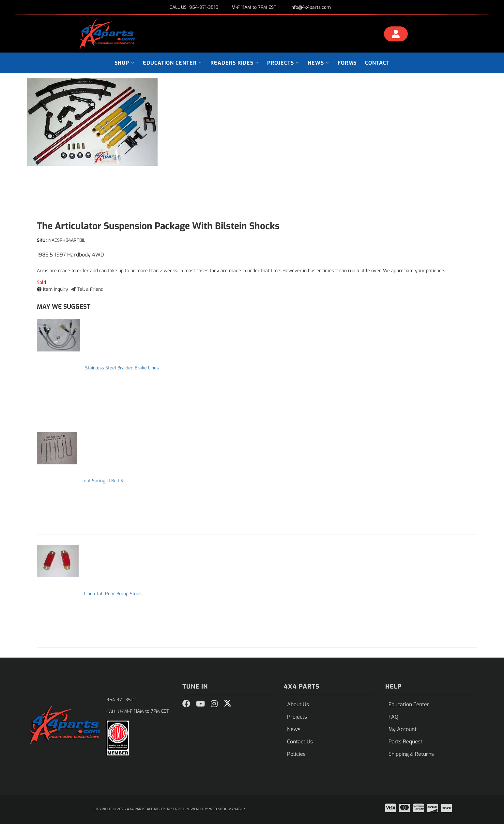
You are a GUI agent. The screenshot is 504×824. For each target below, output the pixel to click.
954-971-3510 (121, 700)
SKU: (42, 240)
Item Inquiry (56, 289)
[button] (124, 63)
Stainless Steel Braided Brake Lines (122, 368)
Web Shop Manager (227, 809)
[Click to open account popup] (396, 35)
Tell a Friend (90, 289)
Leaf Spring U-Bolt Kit (104, 481)
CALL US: (194, 8)
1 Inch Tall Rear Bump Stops (113, 594)
